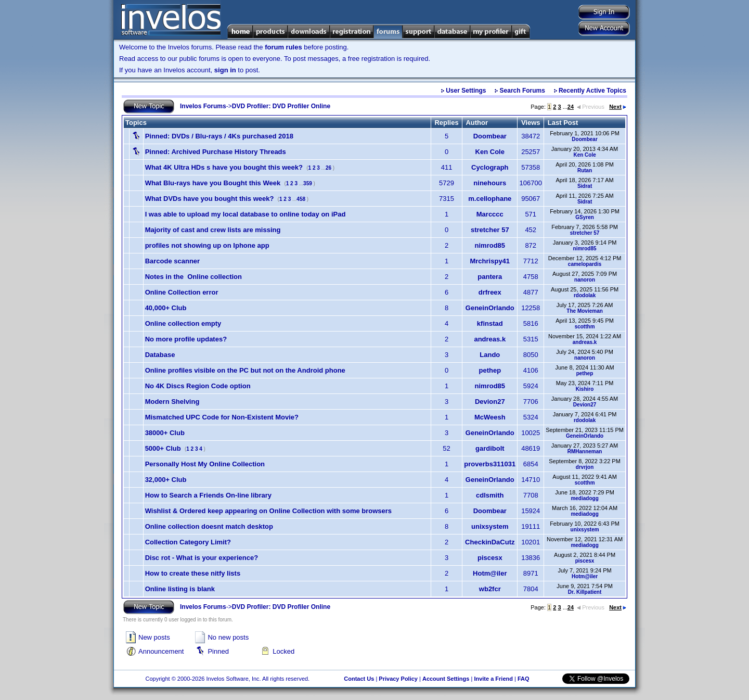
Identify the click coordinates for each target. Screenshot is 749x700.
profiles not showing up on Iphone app (207, 245)
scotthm (585, 327)
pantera (490, 277)
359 (308, 183)
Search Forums (522, 91)
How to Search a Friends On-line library (208, 495)
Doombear (490, 136)
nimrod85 (490, 245)
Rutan (585, 170)
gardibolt (490, 448)
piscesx (490, 558)
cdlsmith (490, 495)
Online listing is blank (180, 589)
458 (301, 199)
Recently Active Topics (592, 91)
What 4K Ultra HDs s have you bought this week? (224, 167)
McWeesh (490, 417)
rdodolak (585, 295)
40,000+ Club (166, 308)
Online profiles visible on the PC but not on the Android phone (245, 370)
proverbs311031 (490, 464)
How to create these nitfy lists (193, 573)
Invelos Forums (203, 106)
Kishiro (585, 389)
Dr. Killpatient (585, 592)
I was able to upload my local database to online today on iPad (246, 214)
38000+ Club (165, 433)
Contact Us (359, 679)
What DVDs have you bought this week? (210, 199)
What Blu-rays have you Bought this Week (213, 183)
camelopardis (585, 264)
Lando (490, 355)
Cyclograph (490, 167)
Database (160, 355)
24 (571, 107)
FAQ (524, 679)
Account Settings (446, 679)
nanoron (585, 280)
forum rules (283, 47)
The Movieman (584, 311)
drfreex (490, 292)
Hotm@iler (490, 573)
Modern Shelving (172, 402)
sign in (225, 70)
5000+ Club (163, 448)
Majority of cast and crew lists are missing (213, 230)
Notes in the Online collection (193, 277)
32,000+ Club (166, 480)
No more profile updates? (186, 339)
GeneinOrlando (490, 308)
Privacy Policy (398, 679)
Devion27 (490, 402)
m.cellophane (490, 199)
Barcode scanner (173, 261)
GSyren (585, 217)
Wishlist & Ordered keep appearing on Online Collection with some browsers (268, 511)
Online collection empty (183, 323)
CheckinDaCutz (490, 542)
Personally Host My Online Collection (205, 464)
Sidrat (585, 186)
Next (618, 107)
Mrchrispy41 (490, 261)
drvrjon (585, 467)
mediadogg (584, 498)
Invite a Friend (493, 679)
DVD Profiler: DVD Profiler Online (281, 106)
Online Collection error (182, 292)
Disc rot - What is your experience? (202, 558)
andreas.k (490, 339)
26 (328, 168)
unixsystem (490, 526)
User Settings (466, 91)
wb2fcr (490, 589)
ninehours (490, 183)
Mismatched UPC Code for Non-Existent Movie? (222, 417)
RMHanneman (585, 451)
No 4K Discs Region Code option (198, 386)
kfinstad (490, 323)
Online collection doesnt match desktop (209, 526)
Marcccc (490, 214)
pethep (490, 370)
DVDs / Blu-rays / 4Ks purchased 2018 (219, 136)
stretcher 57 (490, 230)
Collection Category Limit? (188, 542)
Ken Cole (490, 152)
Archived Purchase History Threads (216, 152)
